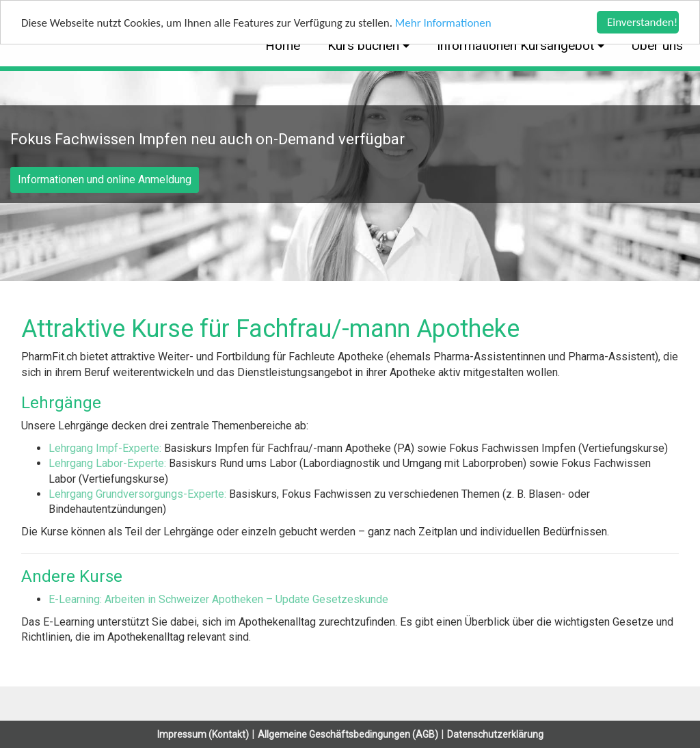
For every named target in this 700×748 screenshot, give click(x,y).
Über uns (657, 45)
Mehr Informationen (443, 23)
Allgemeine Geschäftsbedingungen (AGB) (348, 734)
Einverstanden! (642, 22)
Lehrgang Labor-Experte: (109, 463)
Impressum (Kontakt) (203, 734)
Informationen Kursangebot (517, 45)
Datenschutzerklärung (495, 734)
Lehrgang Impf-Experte (104, 448)
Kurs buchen (365, 45)
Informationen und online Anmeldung (105, 179)
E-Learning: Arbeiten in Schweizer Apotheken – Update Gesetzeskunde (218, 599)
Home (283, 45)
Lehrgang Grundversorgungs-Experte (136, 494)
